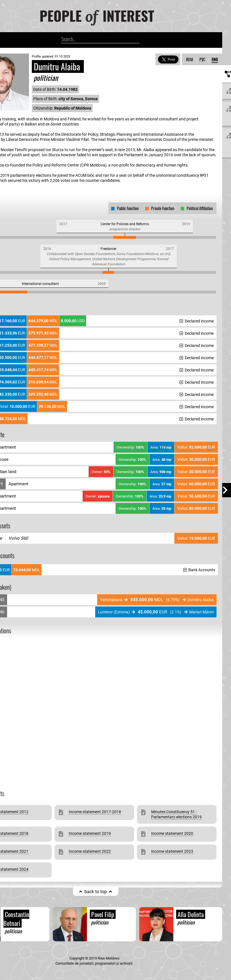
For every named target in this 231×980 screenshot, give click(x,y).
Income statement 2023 (172, 851)
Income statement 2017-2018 (95, 812)
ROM (190, 59)
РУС (202, 59)
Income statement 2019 (90, 833)
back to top (96, 892)
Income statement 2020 (172, 833)
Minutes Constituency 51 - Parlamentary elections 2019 (176, 814)
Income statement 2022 (90, 851)
